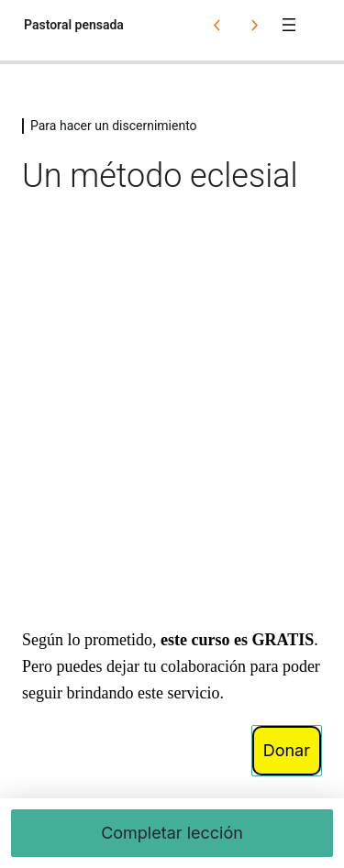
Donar (287, 750)
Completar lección (172, 833)
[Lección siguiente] (254, 25)
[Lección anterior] (217, 25)
